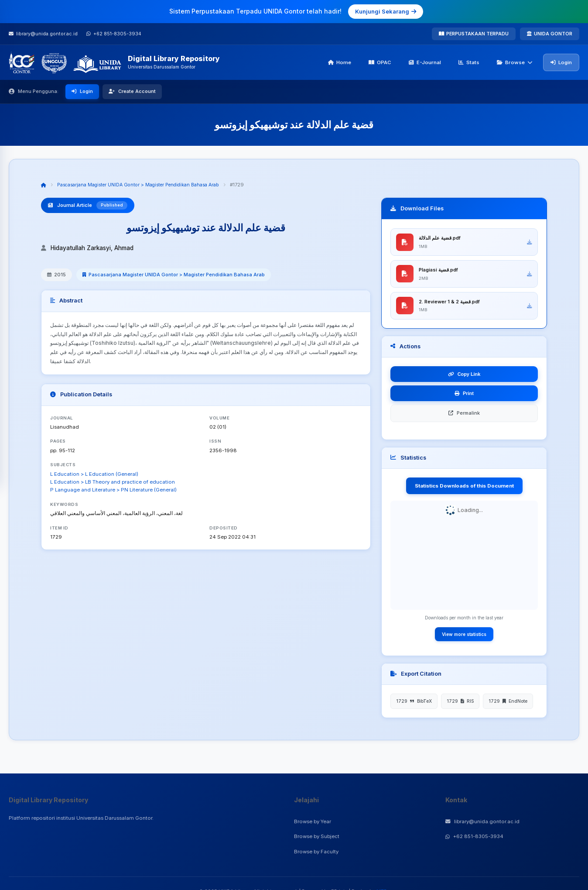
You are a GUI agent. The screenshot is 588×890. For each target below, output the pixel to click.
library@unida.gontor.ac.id (482, 821)
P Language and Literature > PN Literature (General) (113, 490)
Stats (469, 62)
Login (561, 62)
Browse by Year (313, 821)
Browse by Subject (317, 836)
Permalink (464, 417)
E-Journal (425, 62)
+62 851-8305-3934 (474, 836)
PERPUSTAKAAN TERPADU (474, 34)
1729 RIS (460, 705)
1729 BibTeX (414, 705)
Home (340, 62)
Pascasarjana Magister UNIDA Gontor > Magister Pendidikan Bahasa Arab (143, 185)
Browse (515, 62)
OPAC (380, 62)
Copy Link (464, 378)
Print (464, 398)
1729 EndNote (508, 705)
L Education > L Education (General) (94, 474)
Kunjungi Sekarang (386, 11)
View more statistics (464, 638)
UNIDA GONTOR (550, 34)
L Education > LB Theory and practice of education (113, 482)
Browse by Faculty (316, 852)
